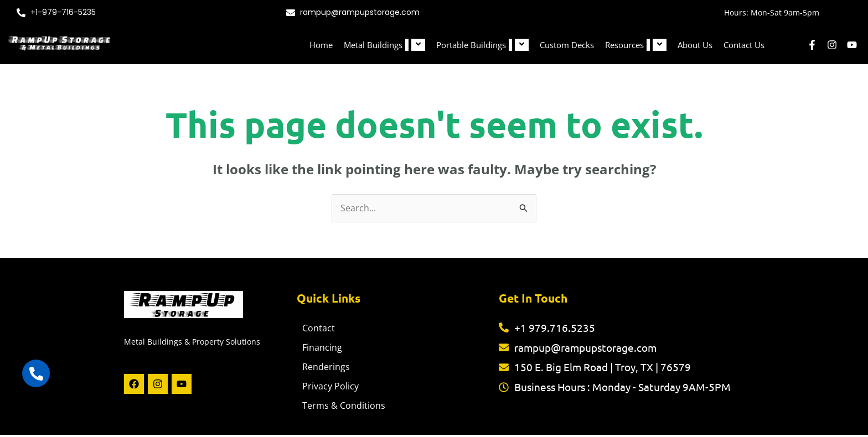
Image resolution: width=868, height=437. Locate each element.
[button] (407, 45)
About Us (695, 45)
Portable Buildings (482, 45)
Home (321, 45)
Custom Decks (567, 45)
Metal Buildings (384, 45)
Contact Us (744, 45)
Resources (636, 45)
